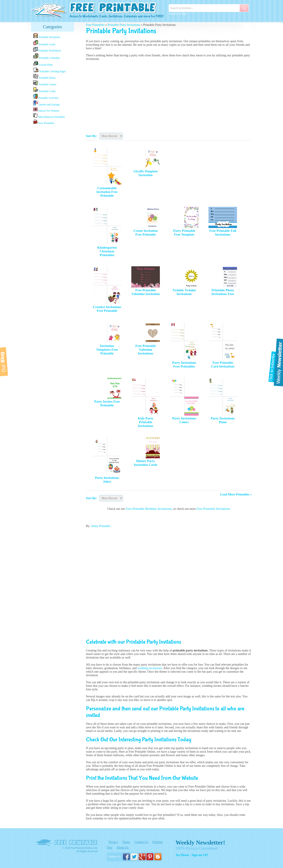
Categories (53, 27)
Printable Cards (44, 43)
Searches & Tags (178, 14)
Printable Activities (46, 97)
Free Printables (95, 25)
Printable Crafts (44, 90)
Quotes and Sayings (46, 103)
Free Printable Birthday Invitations (149, 509)
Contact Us (141, 842)
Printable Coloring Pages (50, 70)
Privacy (113, 842)
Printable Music (44, 77)
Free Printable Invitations (213, 509)
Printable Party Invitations (124, 25)
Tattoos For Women (46, 110)
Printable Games (45, 83)
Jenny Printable (101, 526)
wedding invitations (150, 668)
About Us (122, 848)
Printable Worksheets (47, 50)
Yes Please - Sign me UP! (192, 855)
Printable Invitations (47, 36)
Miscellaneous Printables (49, 116)
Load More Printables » (236, 494)
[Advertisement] (53, 195)
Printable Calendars (47, 56)
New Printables (44, 122)
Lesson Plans (43, 63)
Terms (126, 842)
